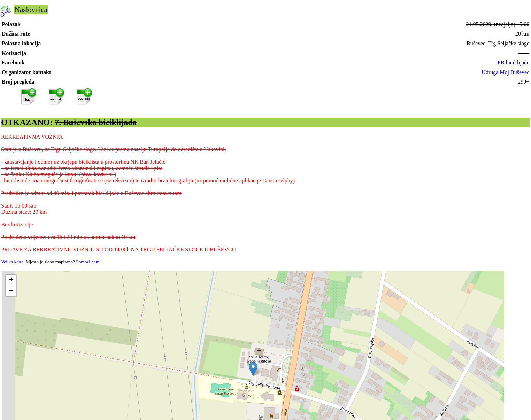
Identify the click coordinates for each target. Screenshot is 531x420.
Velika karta (12, 262)
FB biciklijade (513, 63)
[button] (253, 369)
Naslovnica (31, 10)
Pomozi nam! (88, 262)
